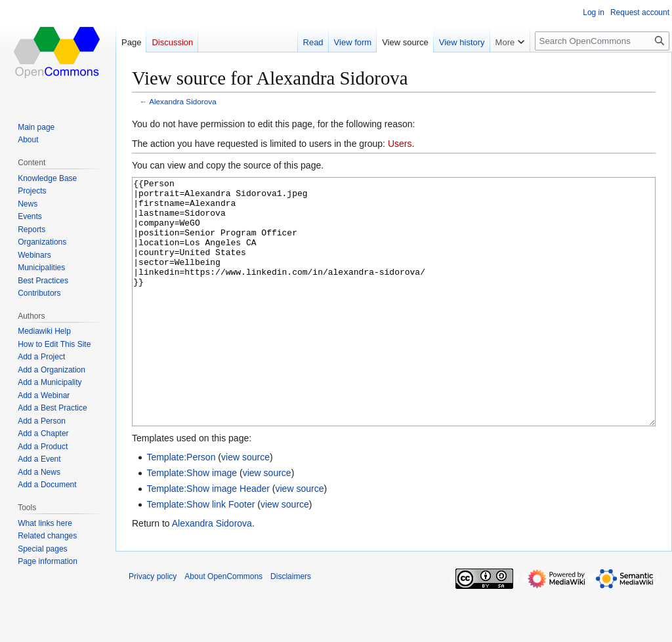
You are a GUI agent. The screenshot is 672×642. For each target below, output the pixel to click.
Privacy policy (153, 626)
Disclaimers (291, 626)
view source (245, 506)
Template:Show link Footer (200, 553)
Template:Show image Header (208, 538)
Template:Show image (192, 522)
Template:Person (181, 506)
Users (400, 144)
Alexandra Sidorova (183, 101)
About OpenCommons (223, 626)
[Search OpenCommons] (602, 41)
